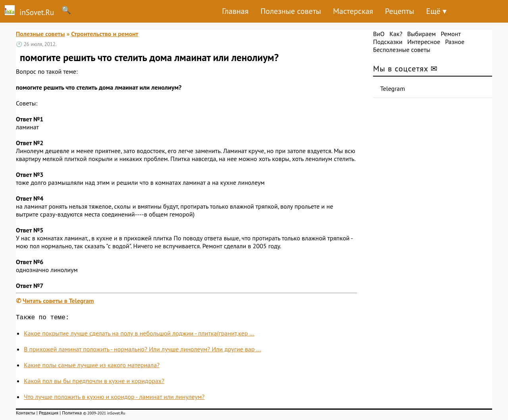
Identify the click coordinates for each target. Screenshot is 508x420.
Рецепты (400, 11)
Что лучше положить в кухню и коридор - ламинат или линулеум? (114, 398)
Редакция (49, 414)
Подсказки (388, 42)
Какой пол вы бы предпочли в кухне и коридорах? (94, 382)
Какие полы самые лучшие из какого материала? (92, 366)
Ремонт (450, 34)
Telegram (393, 88)
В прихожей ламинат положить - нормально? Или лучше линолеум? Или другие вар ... (142, 351)
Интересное (424, 42)
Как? (396, 34)
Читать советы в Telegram (58, 301)
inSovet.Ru (27, 11)
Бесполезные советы (402, 50)
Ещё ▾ (436, 11)
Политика (72, 414)
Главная (235, 11)
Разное (455, 42)
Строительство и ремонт (105, 34)
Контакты (26, 414)
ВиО (379, 34)
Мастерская (353, 11)
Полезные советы (291, 11)
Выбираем (421, 34)
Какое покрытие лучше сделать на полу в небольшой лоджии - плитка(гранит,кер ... (139, 335)
